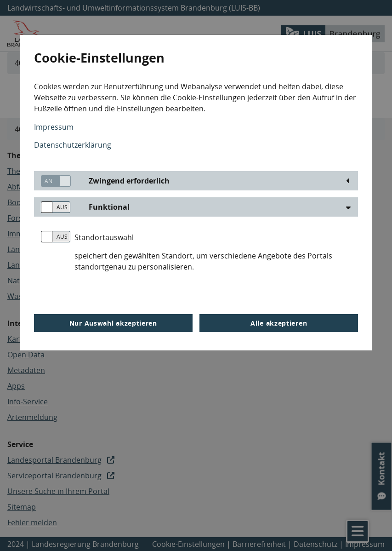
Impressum (54, 127)
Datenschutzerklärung (73, 145)
